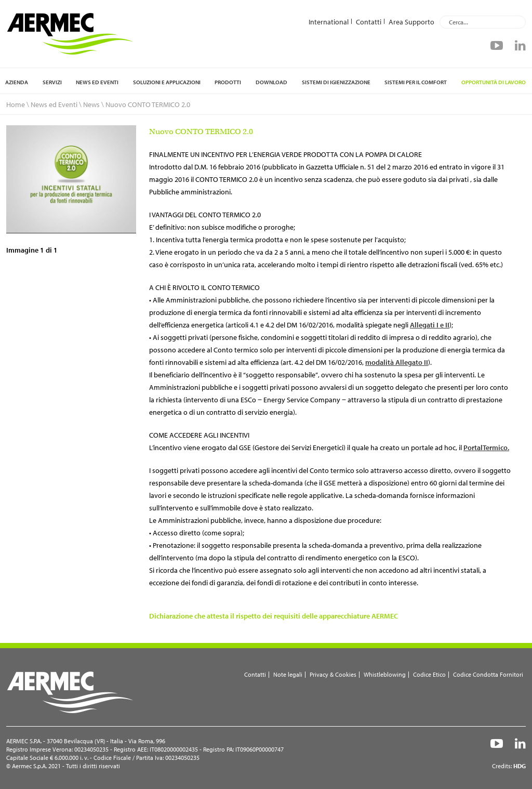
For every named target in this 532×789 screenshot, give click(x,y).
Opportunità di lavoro (494, 82)
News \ (94, 104)
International (329, 21)
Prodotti (228, 82)
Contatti (369, 21)
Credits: (509, 766)
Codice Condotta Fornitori (488, 674)
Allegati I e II (430, 325)
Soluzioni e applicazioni (167, 82)
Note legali (288, 674)
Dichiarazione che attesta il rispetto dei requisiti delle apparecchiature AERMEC (274, 616)
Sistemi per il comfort (416, 82)
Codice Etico (429, 674)
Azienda (17, 82)
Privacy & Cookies (333, 674)
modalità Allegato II (397, 362)
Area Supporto (411, 21)
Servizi (52, 82)
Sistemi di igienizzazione (336, 82)
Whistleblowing (385, 674)
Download (271, 82)
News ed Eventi (97, 82)
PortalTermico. (486, 448)
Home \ (18, 104)
